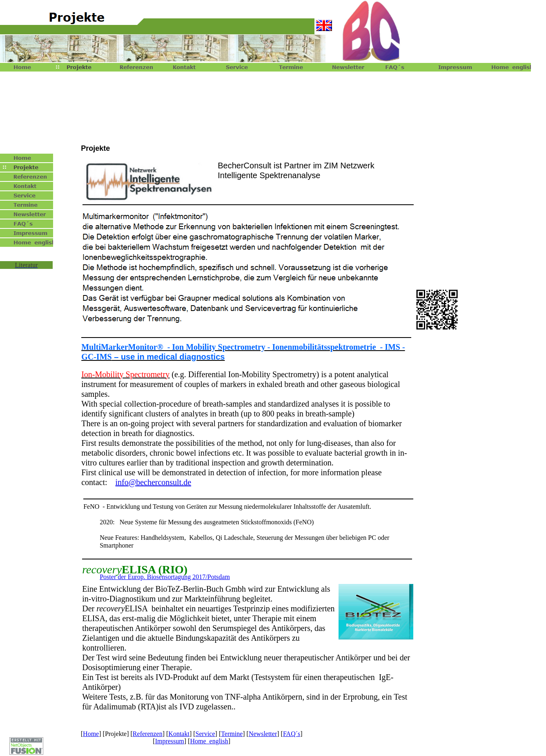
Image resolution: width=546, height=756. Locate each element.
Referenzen (148, 734)
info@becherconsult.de (154, 482)
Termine (232, 734)
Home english (209, 741)
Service (205, 734)
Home (91, 734)
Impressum (170, 741)
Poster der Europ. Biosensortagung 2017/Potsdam (165, 577)
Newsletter (263, 734)
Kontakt (179, 734)
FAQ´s (292, 734)
